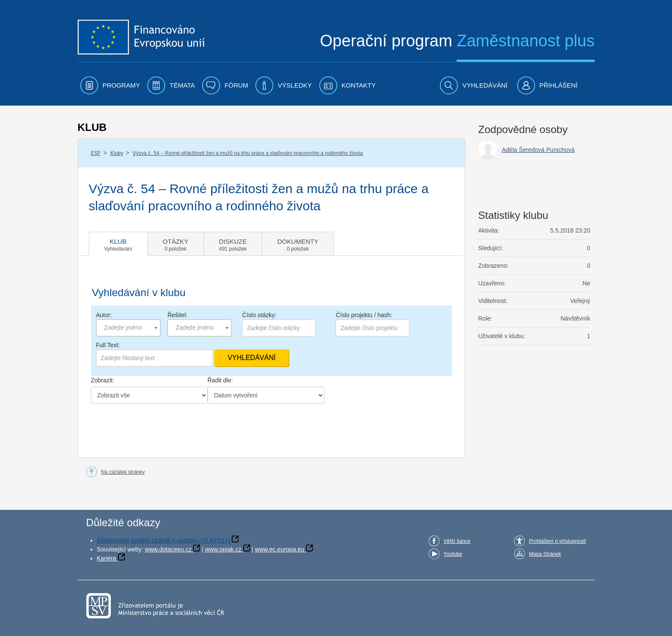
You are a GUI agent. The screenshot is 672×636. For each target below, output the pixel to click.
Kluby (117, 153)
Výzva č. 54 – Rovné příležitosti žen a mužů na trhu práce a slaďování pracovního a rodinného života (248, 153)
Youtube (453, 554)
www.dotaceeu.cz (168, 549)
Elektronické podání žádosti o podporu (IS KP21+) (164, 540)
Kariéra (107, 558)
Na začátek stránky (123, 472)
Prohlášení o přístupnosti (558, 541)
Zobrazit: (103, 380)
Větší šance (457, 541)
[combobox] (128, 328)
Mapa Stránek (545, 554)
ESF (96, 153)
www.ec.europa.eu (280, 549)
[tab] (118, 244)
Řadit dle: (220, 380)
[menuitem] (110, 85)
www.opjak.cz (223, 549)
